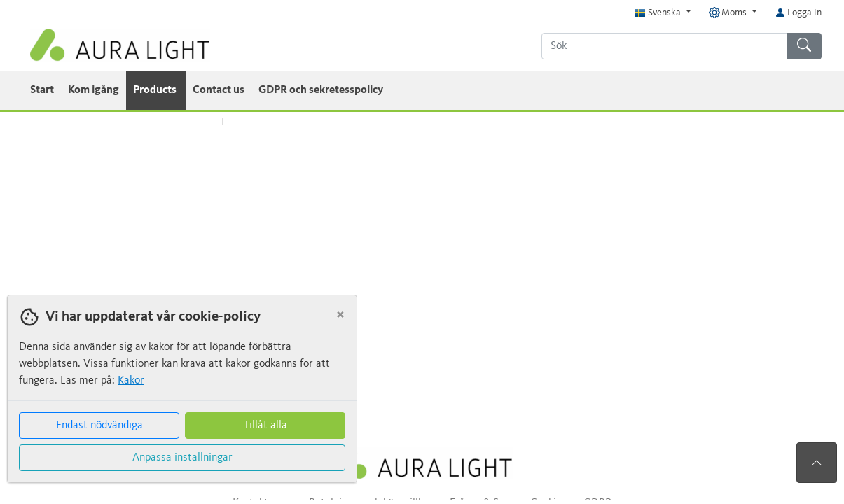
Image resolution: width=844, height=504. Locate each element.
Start (42, 90)
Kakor (131, 381)
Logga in (798, 13)
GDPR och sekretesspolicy (321, 90)
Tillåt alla (265, 426)
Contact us (219, 90)
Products (156, 90)
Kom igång (94, 90)
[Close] (340, 315)
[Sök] (664, 46)
